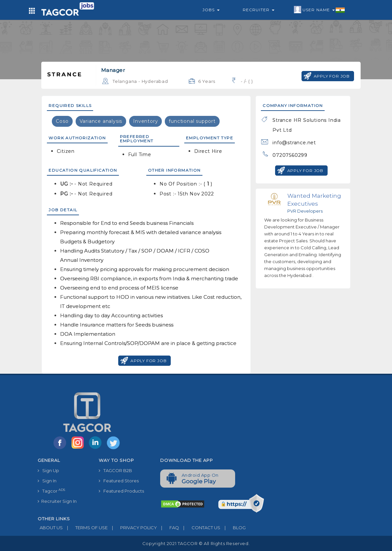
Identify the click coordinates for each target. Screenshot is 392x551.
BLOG (233, 528)
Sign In (47, 481)
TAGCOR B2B (115, 470)
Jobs (211, 10)
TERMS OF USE (85, 528)
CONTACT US (200, 528)
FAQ (168, 528)
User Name (320, 10)
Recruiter (259, 10)
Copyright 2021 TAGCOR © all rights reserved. (196, 543)
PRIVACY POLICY (132, 528)
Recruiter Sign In (57, 501)
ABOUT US (50, 528)
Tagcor (51, 491)
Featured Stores (119, 481)
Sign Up (48, 470)
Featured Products (121, 491)
